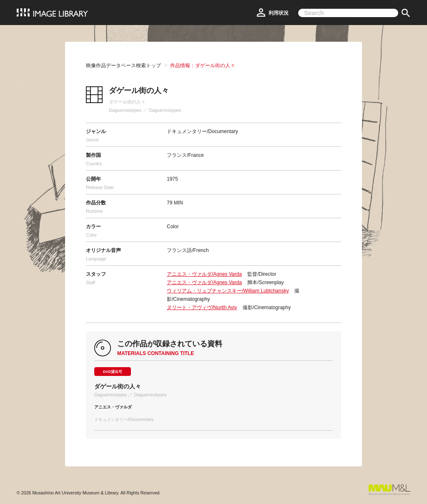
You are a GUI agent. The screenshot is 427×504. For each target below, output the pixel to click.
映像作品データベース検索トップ (123, 66)
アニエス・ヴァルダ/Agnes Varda (204, 274)
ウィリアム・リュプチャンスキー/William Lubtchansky (228, 291)
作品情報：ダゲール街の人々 (203, 66)
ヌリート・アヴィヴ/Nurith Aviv (202, 307)
